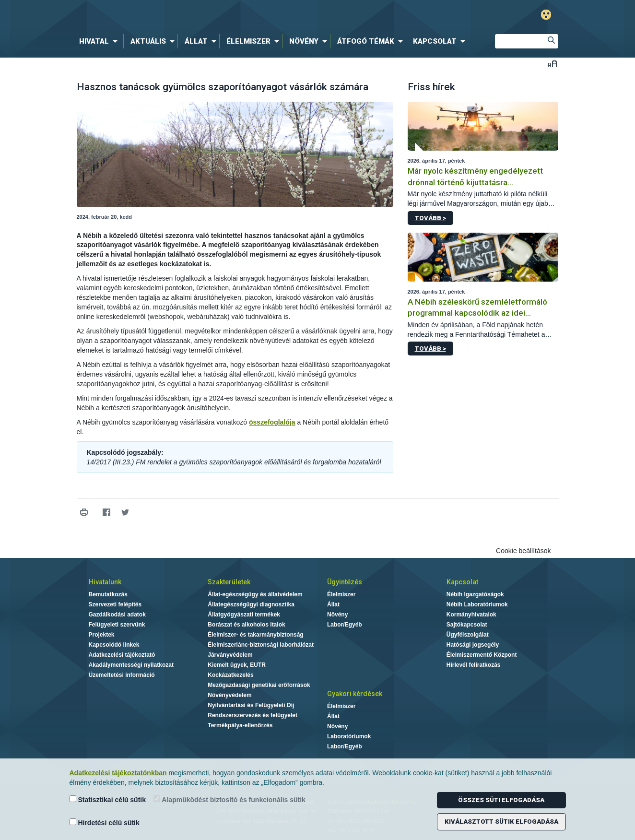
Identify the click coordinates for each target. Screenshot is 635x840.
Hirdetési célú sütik (105, 822)
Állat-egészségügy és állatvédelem (255, 594)
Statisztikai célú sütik (108, 799)
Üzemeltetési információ (122, 675)
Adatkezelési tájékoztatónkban (118, 773)
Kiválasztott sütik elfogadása (501, 822)
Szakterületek (229, 582)
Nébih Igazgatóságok (475, 594)
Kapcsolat (462, 582)
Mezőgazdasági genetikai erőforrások (259, 685)
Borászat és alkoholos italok (246, 625)
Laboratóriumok (349, 736)
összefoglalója (272, 422)
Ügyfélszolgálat (468, 635)
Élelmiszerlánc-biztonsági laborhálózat (261, 645)
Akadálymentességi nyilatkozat (131, 665)
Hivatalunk (105, 582)
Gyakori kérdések (355, 694)
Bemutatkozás (108, 594)
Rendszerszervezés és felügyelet (253, 715)
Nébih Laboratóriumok (477, 604)
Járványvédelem (230, 655)
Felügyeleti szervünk (117, 625)
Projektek (102, 635)
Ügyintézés (345, 582)
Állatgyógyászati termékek (244, 615)
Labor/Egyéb (345, 625)
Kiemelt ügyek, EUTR (237, 665)
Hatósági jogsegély (473, 645)
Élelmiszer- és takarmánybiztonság (255, 635)
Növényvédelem (229, 695)
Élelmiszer (341, 594)
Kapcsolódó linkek (114, 645)
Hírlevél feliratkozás (474, 665)
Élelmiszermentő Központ (482, 655)
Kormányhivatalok (471, 615)
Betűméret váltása (552, 64)
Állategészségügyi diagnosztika (251, 604)
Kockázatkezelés (230, 675)
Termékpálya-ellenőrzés (240, 725)
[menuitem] (100, 41)
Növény (337, 615)
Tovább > (430, 218)
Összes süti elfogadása (501, 800)
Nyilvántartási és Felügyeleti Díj (251, 705)
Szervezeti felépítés (115, 604)
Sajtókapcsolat (467, 625)
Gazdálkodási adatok (117, 615)
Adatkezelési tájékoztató (122, 655)
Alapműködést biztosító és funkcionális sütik (229, 799)
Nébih (215, 15)
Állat (333, 604)
